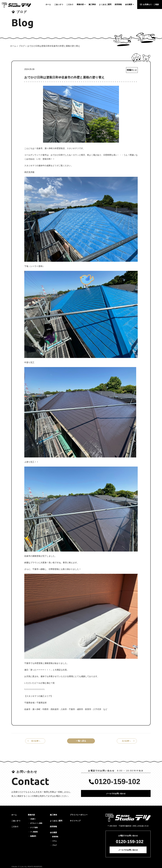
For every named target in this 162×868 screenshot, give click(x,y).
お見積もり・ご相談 (151, 4)
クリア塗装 (34, 828)
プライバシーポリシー (79, 815)
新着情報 (55, 837)
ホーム (13, 46)
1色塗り (33, 819)
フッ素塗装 (34, 832)
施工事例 (53, 815)
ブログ (22, 46)
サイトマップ (75, 821)
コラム (54, 841)
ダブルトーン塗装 (36, 823)
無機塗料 (33, 836)
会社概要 (53, 832)
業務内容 (31, 815)
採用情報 (53, 827)
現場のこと (132, 70)
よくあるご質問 (56, 821)
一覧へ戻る (81, 741)
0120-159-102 (117, 781)
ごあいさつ (16, 821)
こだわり (15, 827)
